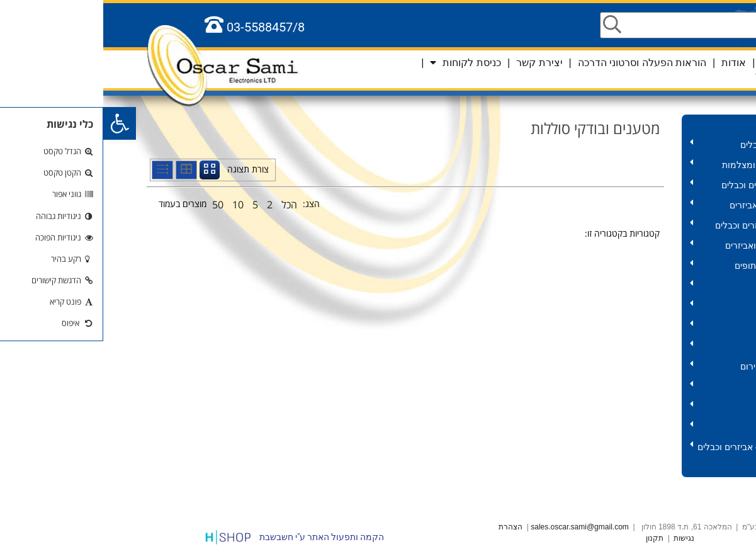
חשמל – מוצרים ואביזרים (647, 246)
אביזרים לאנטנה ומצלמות (647, 165)
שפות (707, 63)
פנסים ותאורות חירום (647, 367)
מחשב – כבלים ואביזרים (647, 206)
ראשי (669, 63)
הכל (186, 205)
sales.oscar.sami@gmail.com (477, 527)
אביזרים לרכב (647, 427)
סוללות (647, 347)
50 (115, 205)
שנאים (647, 286)
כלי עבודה (647, 306)
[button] (16, 123)
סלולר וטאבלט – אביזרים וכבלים (647, 447)
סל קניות (677, 76)
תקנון (551, 538)
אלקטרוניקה (647, 407)
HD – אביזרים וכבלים (647, 145)
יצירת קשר (436, 63)
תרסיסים (647, 326)
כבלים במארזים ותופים (647, 266)
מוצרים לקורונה (685, 125)
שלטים (647, 387)
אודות (630, 63)
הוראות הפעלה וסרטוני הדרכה (539, 63)
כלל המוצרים (691, 467)
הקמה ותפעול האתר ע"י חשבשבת (218, 537)
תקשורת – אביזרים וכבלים (647, 185)
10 (135, 205)
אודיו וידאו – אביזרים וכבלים (647, 226)
